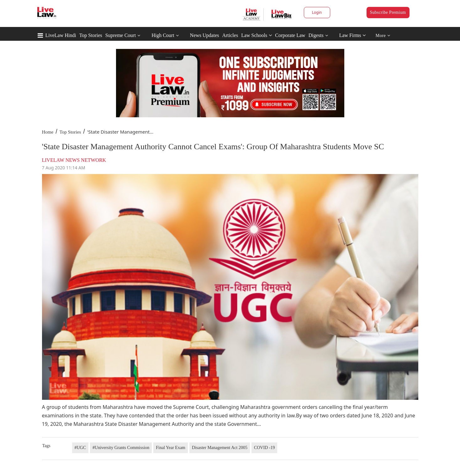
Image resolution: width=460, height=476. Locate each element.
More (383, 36)
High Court (163, 35)
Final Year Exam (171, 448)
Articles (230, 35)
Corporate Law (290, 35)
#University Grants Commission (121, 448)
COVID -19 (264, 448)
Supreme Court (121, 35)
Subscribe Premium (388, 12)
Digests (316, 35)
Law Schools (256, 35)
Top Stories (91, 35)
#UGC (80, 448)
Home (48, 132)
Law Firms (353, 35)
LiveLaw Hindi (61, 35)
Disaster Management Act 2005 (220, 448)
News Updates (205, 35)
